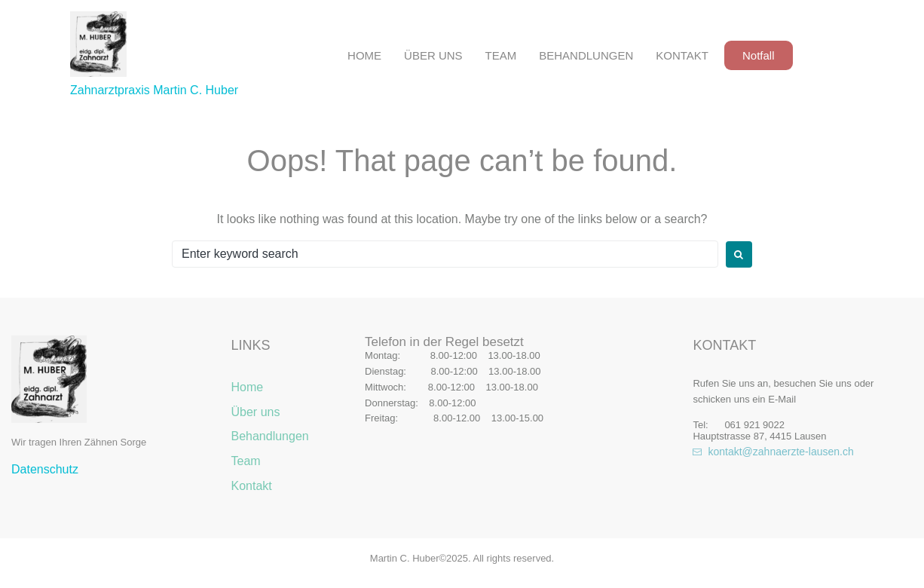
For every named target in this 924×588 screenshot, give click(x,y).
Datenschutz (45, 469)
